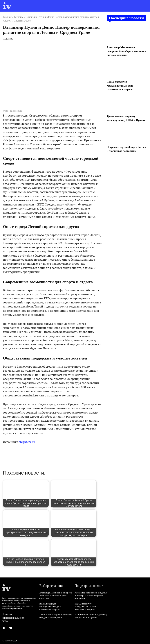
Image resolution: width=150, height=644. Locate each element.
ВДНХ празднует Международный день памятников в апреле (119, 85)
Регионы (19, 17)
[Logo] (7, 6)
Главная (7, 17)
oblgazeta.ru (27, 442)
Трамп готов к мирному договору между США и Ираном (55, 612)
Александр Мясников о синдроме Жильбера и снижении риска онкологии (126, 51)
